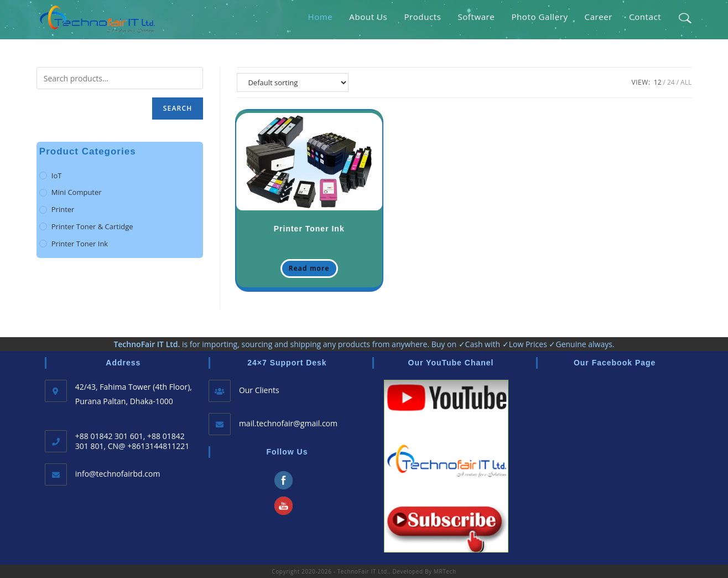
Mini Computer (77, 192)
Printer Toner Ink (309, 229)
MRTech (445, 571)
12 (658, 82)
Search (178, 108)
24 (671, 82)
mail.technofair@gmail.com (288, 423)
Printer (63, 209)
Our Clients (259, 390)
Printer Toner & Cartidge (92, 226)
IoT (57, 176)
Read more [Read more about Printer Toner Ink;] (309, 268)
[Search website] (685, 17)
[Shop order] (293, 82)
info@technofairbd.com (118, 474)
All (686, 82)
